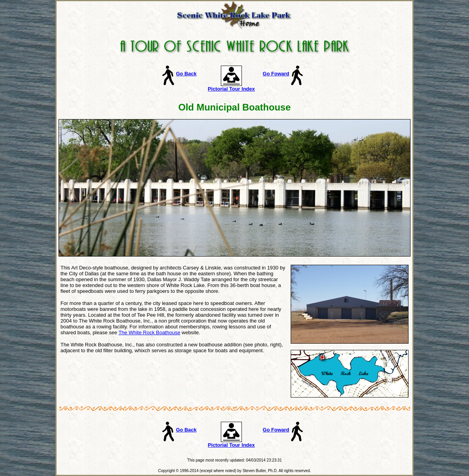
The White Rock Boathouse (149, 332)
